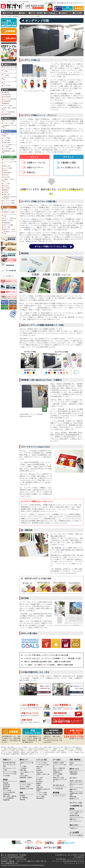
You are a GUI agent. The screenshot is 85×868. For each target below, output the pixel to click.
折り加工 (6, 186)
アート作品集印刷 (9, 112)
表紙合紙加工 (8, 173)
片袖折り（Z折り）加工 (9, 180)
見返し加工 (7, 166)
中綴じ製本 (7, 143)
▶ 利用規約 (74, 855)
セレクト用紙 (8, 168)
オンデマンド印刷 (9, 121)
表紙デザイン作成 (9, 229)
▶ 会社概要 (81, 855)
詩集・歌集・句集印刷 (10, 109)
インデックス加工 (9, 160)
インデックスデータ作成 (10, 215)
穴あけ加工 (7, 177)
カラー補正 (7, 227)
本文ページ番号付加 (10, 218)
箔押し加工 (7, 194)
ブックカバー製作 (9, 203)
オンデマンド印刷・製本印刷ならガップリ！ (14, 17)
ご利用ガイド (74, 828)
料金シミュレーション (76, 765)
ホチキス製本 (8, 149)
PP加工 (6, 170)
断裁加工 (6, 190)
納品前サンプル (74, 799)
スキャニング (8, 210)
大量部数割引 (74, 774)
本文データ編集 (8, 225)
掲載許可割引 (74, 772)
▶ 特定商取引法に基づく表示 (63, 855)
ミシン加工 (7, 183)
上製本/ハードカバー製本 (10, 135)
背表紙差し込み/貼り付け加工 (10, 198)
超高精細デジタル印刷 (10, 126)
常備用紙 (22, 796)
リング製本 (7, 138)
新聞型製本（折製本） (9, 152)
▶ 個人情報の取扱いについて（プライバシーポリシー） (70, 859)
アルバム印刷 (8, 106)
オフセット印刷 (8, 123)
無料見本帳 (73, 797)
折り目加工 (7, 188)
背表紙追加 (7, 223)
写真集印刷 (7, 101)
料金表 (72, 763)
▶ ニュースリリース (70, 863)
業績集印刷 (7, 114)
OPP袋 (5, 192)
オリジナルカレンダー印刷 (10, 70)
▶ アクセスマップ (57, 861)
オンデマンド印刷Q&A (76, 836)
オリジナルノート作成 (10, 82)
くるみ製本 (7, 140)
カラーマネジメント (76, 821)
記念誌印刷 (7, 95)
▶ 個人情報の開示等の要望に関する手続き (74, 861)
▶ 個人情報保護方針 (79, 857)
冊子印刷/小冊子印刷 (10, 67)
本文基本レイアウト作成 (10, 233)
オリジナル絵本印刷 (10, 99)
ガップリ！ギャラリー (60, 796)
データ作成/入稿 (58, 789)
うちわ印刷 (7, 86)
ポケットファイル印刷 (10, 78)
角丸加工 (6, 175)
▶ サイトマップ (80, 863)
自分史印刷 (7, 97)
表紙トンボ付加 (8, 221)
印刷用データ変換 (9, 212)
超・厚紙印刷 (24, 798)
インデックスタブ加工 (10, 163)
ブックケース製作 (9, 201)
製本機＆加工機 (74, 816)
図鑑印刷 (6, 103)
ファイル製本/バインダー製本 (10, 146)
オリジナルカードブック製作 (10, 74)
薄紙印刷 (22, 800)
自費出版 (6, 92)
